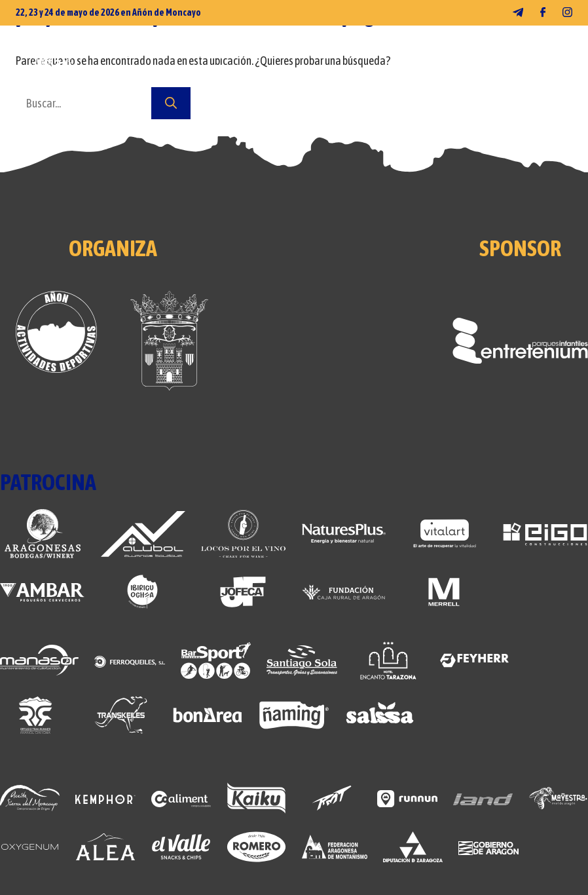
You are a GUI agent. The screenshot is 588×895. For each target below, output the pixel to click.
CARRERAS (320, 54)
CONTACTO (207, 81)
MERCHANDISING (223, 54)
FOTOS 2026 (122, 54)
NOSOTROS (121, 81)
